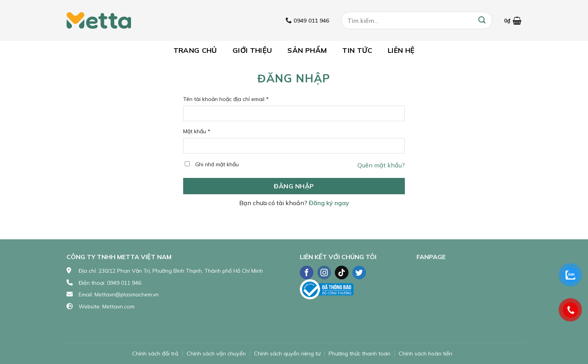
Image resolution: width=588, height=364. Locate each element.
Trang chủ (195, 50)
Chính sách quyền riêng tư (287, 354)
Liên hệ (401, 50)
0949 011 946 (124, 283)
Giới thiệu (252, 50)
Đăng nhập (294, 186)
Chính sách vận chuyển (216, 354)
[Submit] (482, 20)
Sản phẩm (307, 50)
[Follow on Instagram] (324, 273)
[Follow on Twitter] (359, 273)
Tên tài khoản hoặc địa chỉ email (226, 99)
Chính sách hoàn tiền (425, 354)
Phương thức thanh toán (360, 354)
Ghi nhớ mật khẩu (217, 164)
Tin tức (357, 50)
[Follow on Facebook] (307, 273)
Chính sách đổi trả (155, 354)
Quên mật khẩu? (381, 165)
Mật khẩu (197, 131)
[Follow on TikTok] (342, 273)
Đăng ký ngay (329, 203)
